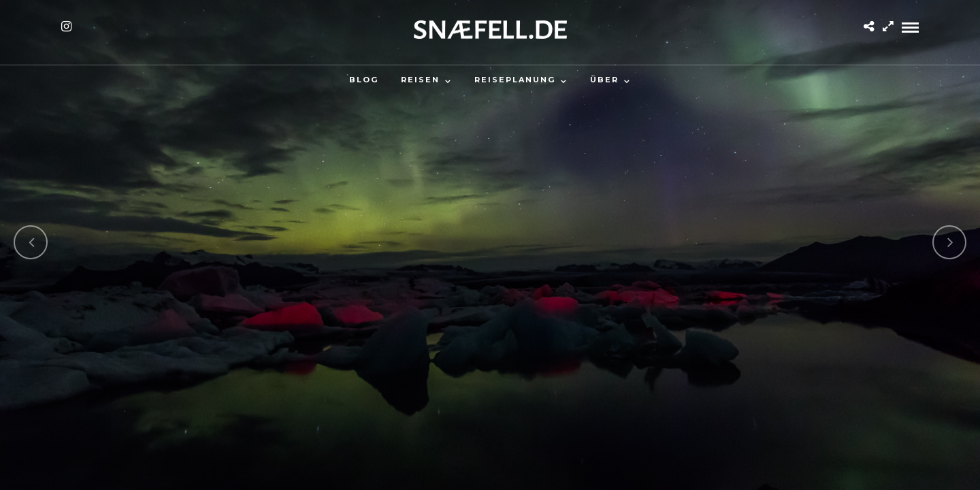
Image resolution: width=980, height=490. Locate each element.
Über (604, 80)
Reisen (420, 80)
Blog (364, 80)
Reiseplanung (515, 80)
